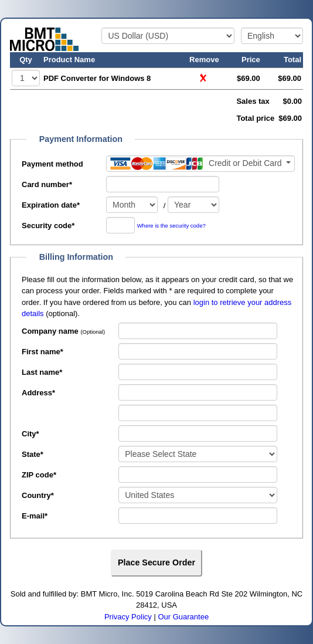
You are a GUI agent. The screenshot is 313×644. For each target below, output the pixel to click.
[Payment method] (200, 164)
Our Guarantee (183, 617)
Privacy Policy (128, 617)
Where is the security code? (171, 226)
